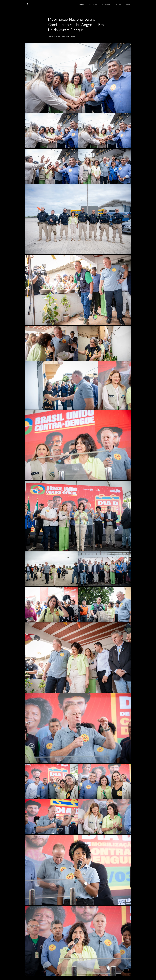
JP (27, 4)
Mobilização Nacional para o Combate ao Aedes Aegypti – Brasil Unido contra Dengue (78, 27)
